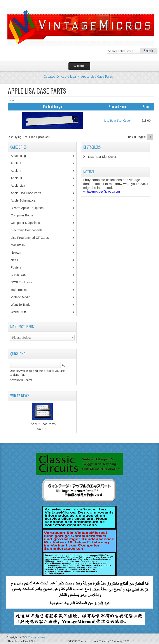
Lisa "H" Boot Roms (42, 424)
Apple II (18, 171)
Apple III (19, 178)
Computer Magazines (28, 223)
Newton (16, 253)
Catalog (50, 76)
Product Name (118, 106)
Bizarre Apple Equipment (30, 208)
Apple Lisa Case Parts (97, 76)
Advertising (21, 156)
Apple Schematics (25, 200)
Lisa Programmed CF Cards (32, 238)
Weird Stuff (21, 312)
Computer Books (25, 215)
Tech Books (22, 290)
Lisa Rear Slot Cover (118, 121)
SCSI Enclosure (24, 282)
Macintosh (20, 245)
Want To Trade (21, 305)
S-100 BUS (21, 275)
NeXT (15, 260)
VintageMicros (37, 637)
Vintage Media (23, 297)
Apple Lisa (68, 76)
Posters (18, 267)
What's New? (20, 396)
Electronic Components (29, 230)
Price (11, 101)
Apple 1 (18, 163)
